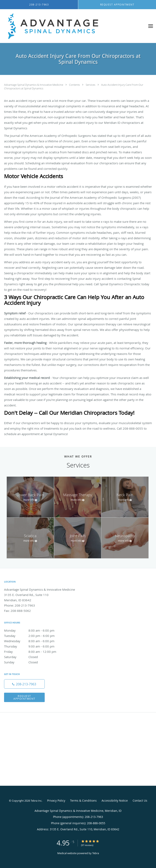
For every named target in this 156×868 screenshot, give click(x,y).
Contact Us (140, 801)
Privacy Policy (56, 801)
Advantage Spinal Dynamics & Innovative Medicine (34, 85)
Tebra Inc (36, 801)
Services (91, 85)
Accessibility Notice (115, 801)
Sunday (34, 662)
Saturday (34, 657)
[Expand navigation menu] (151, 26)
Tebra (96, 853)
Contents (75, 85)
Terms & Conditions (83, 801)
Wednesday (34, 641)
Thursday (34, 646)
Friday (34, 652)
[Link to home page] (73, 26)
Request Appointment (24, 697)
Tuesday (34, 636)
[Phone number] (24, 684)
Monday (34, 630)
